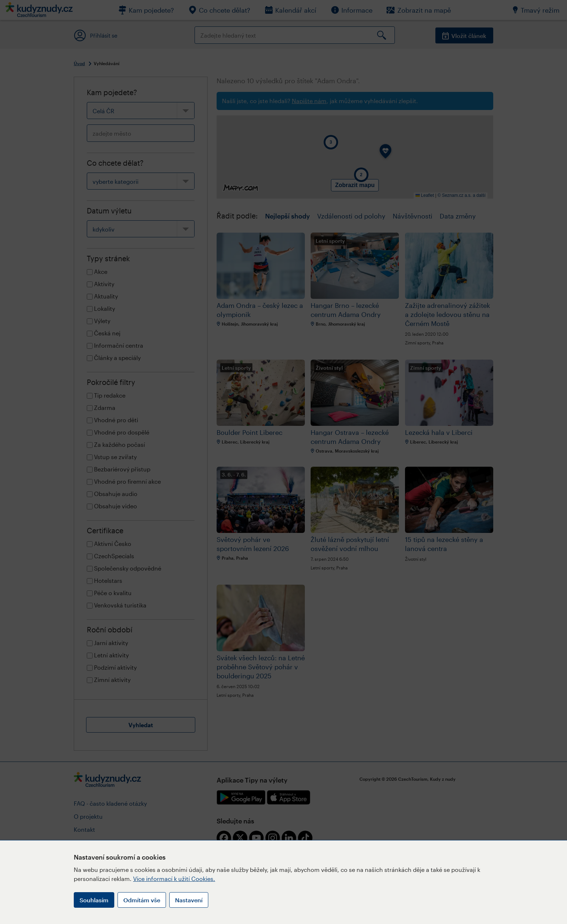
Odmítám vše (142, 900)
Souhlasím (94, 900)
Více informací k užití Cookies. (174, 879)
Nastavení (189, 900)
